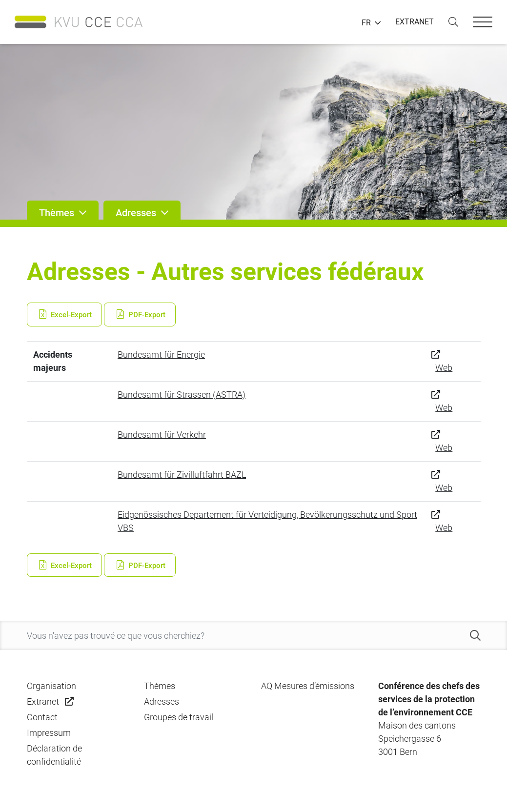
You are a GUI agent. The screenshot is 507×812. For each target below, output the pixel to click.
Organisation (51, 686)
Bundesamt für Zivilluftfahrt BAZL (182, 475)
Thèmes (160, 686)
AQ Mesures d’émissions (308, 686)
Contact (42, 717)
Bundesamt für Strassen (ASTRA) (182, 395)
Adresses (162, 701)
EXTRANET (415, 22)
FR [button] (366, 23)
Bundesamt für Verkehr (162, 435)
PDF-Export (140, 315)
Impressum (49, 733)
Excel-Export (65, 315)
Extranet (43, 701)
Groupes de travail (179, 717)
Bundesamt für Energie (161, 355)
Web (444, 368)
